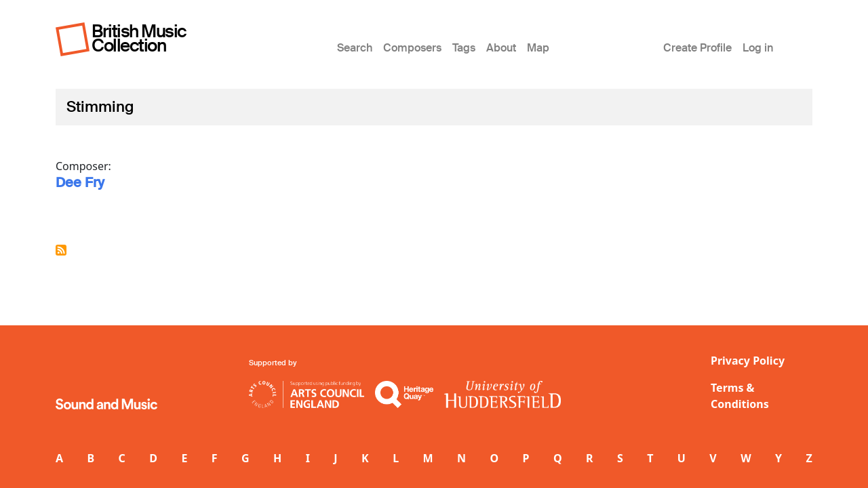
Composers (412, 48)
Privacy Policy (748, 361)
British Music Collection (139, 38)
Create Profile (697, 48)
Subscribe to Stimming (61, 250)
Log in (758, 48)
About (501, 48)
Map (538, 48)
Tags (464, 48)
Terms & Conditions (740, 396)
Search (355, 48)
